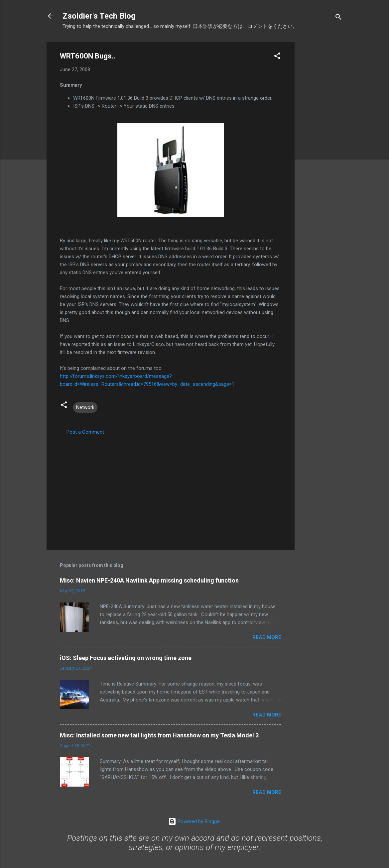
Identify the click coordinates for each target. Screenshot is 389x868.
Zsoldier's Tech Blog (99, 16)
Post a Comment (85, 432)
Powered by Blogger (195, 821)
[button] (277, 57)
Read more (267, 637)
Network (85, 407)
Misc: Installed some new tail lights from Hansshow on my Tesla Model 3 (159, 735)
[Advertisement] (321, 142)
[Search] (338, 18)
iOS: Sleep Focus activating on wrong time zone (126, 658)
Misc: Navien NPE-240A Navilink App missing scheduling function (149, 580)
